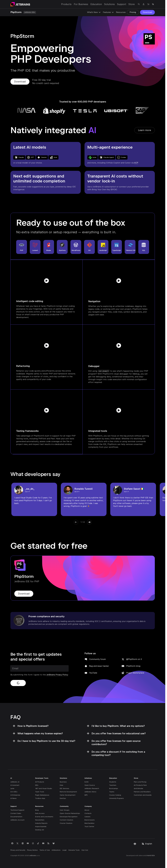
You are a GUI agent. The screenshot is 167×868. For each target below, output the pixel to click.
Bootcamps (114, 788)
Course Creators (66, 823)
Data (61, 785)
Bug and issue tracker (99, 666)
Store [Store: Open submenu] (132, 4)
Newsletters (40, 820)
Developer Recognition (69, 817)
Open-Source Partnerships (70, 813)
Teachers (113, 785)
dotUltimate (138, 788)
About (87, 810)
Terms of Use (45, 850)
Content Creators (66, 820)
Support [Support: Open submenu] (122, 4)
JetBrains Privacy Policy (57, 675)
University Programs (116, 798)
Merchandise (89, 823)
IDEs (37, 785)
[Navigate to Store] (148, 4)
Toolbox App (40, 798)
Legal (64, 850)
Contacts (88, 813)
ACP (136, 163)
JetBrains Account (17, 820)
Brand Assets (90, 820)
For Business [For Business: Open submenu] (81, 4)
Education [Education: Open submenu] (96, 4)
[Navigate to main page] (20, 4)
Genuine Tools (74, 850)
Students (113, 782)
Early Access (40, 813)
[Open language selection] (153, 4)
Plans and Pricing (140, 782)
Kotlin (87, 782)
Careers (87, 817)
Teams (112, 792)
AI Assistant (15, 785)
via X (27, 492)
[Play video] (47, 281)
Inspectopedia (41, 827)
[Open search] (139, 4)
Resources (121, 12)
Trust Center (89, 827)
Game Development (68, 795)
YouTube (93, 673)
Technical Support (17, 810)
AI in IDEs (14, 792)
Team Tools (40, 792)
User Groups (65, 810)
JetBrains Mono (90, 792)
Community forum (98, 659)
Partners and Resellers (142, 792)
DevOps (63, 798)
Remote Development (68, 792)
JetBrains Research (92, 788)
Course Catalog (115, 795)
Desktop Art (40, 830)
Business (63, 782)
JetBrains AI (15, 782)
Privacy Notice (32, 850)
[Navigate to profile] (144, 4)
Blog (37, 810)
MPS (86, 795)
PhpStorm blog (133, 666)
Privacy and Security (18, 850)
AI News (13, 798)
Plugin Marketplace (135, 673)
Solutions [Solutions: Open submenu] (109, 4)
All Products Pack (140, 785)
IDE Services (64, 788)
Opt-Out (85, 850)
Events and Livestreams (44, 817)
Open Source (90, 785)
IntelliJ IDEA (151, 855)
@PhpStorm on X (134, 659)
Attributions (56, 850)
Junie (12, 788)
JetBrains (33, 855)
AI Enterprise (15, 795)
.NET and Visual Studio (44, 788)
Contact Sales (16, 813)
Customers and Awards (143, 795)
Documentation (16, 817)
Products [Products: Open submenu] (66, 4)
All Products (40, 782)
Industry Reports (41, 823)
